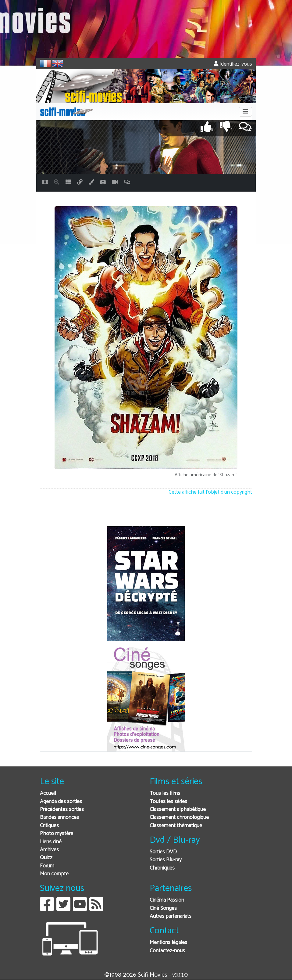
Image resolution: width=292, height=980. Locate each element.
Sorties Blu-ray (166, 860)
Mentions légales (168, 943)
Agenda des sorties (61, 802)
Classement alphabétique (178, 810)
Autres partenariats (171, 916)
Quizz (46, 858)
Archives (49, 850)
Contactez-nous (167, 951)
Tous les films (165, 793)
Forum (47, 866)
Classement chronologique (179, 818)
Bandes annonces (59, 818)
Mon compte (54, 874)
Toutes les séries (168, 802)
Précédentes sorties (62, 810)
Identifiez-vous (233, 64)
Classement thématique (176, 826)
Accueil (48, 793)
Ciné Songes (163, 908)
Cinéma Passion (167, 900)
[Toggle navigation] (245, 112)
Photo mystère (57, 834)
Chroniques (162, 868)
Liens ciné (51, 842)
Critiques (49, 826)
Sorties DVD (163, 852)
